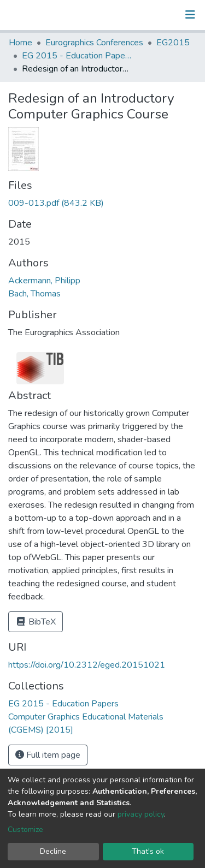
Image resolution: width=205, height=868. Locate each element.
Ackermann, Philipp (44, 281)
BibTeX (36, 622)
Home (20, 43)
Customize (25, 830)
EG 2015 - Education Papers (77, 56)
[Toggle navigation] (190, 15)
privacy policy (141, 814)
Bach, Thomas (34, 294)
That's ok (148, 851)
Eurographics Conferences (94, 43)
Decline (53, 851)
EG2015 (173, 43)
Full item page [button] (48, 755)
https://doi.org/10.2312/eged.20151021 (87, 665)
